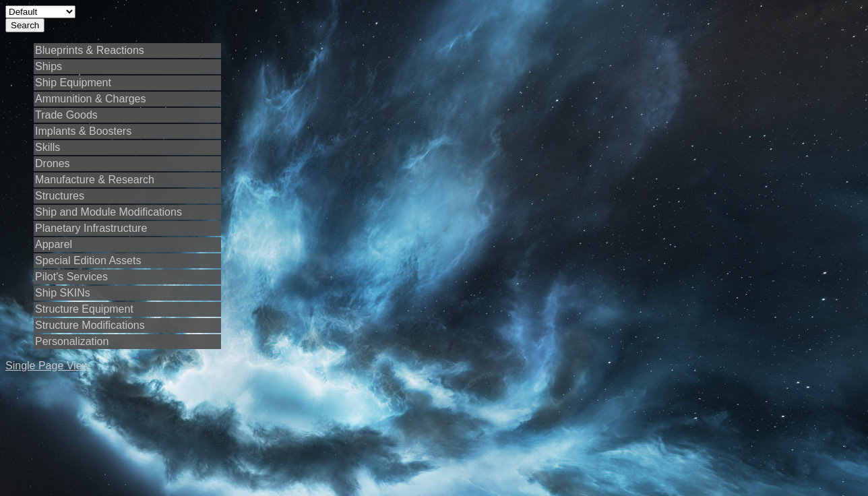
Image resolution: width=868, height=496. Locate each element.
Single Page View (48, 366)
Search (25, 25)
